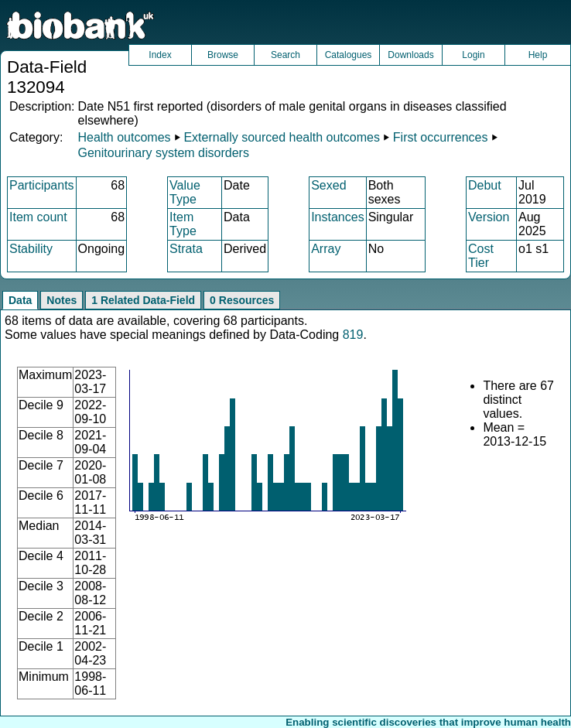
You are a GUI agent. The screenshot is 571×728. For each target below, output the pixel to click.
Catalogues (349, 55)
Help (538, 55)
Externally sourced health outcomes (281, 137)
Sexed (328, 185)
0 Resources (242, 300)
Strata (186, 249)
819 (353, 335)
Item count (38, 217)
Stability (31, 249)
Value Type (185, 192)
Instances (337, 217)
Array (326, 249)
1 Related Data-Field (143, 300)
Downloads (410, 55)
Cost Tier (481, 256)
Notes (62, 300)
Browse (223, 55)
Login (473, 55)
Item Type (183, 224)
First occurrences (441, 137)
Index (160, 55)
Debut (485, 185)
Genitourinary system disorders (163, 153)
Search (285, 55)
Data (20, 300)
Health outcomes (124, 137)
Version (489, 217)
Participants (42, 185)
